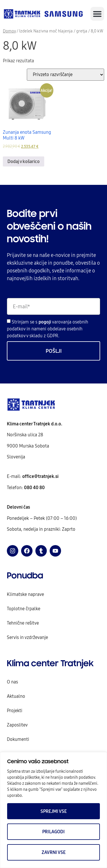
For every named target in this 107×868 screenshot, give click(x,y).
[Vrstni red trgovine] (65, 75)
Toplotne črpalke (24, 609)
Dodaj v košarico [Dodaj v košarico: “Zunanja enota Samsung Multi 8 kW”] (24, 161)
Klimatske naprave (25, 594)
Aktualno (16, 696)
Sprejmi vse (54, 811)
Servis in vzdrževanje (27, 637)
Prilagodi (53, 832)
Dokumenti (18, 739)
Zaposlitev (17, 725)
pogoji (45, 322)
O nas (12, 682)
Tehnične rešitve (23, 623)
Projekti (15, 710)
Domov (9, 31)
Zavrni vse (54, 852)
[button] (97, 14)
